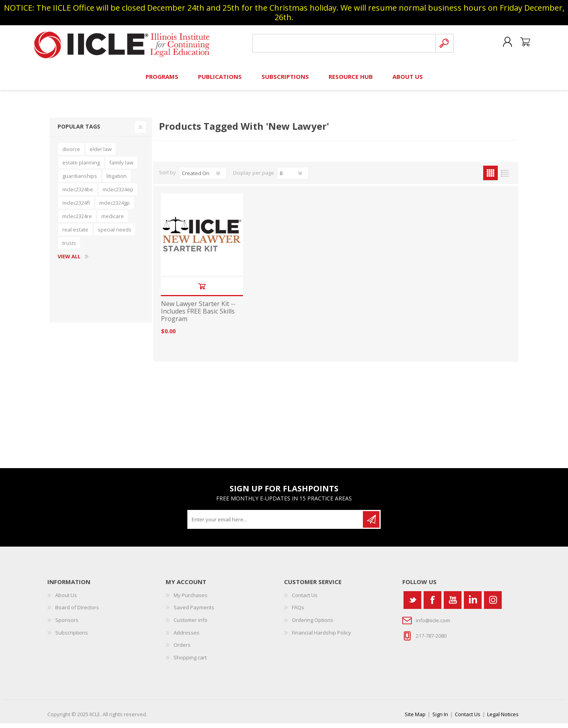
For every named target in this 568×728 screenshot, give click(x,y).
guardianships (80, 181)
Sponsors (67, 624)
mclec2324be (78, 194)
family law (121, 167)
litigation (117, 181)
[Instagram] (493, 604)
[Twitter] (412, 604)
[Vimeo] (473, 604)
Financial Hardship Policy (321, 637)
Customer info (191, 624)
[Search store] (343, 46)
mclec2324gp (115, 207)
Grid (490, 178)
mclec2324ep (118, 194)
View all (69, 261)
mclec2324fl (76, 207)
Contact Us (305, 599)
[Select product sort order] (203, 178)
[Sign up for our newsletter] (276, 524)
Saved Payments (194, 612)
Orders (182, 650)
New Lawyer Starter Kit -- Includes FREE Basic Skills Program (198, 316)
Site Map (415, 719)
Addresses (187, 637)
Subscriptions (72, 637)
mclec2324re (77, 221)
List (505, 178)
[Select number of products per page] (293, 178)
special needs (115, 234)
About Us (66, 599)
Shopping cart (522, 45)
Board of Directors (77, 612)
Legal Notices (503, 719)
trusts (69, 248)
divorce (71, 154)
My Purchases (191, 599)
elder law (101, 154)
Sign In (440, 719)
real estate (75, 234)
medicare (113, 221)
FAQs (298, 612)
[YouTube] (453, 604)
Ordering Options (313, 624)
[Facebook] (433, 604)
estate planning (81, 167)
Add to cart (202, 291)
